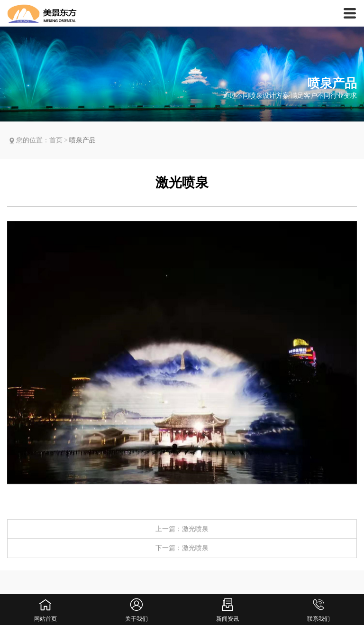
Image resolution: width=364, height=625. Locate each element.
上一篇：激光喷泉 (182, 537)
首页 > (59, 140)
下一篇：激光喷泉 (182, 556)
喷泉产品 (82, 140)
